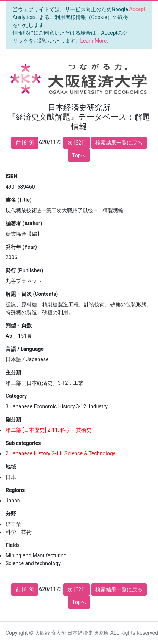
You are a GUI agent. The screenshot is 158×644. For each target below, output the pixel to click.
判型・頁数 (19, 325)
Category (16, 396)
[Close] (137, 9)
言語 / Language (25, 349)
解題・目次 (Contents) (32, 294)
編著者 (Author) (24, 223)
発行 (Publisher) (24, 270)
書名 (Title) (19, 200)
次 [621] (77, 143)
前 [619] (25, 143)
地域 (11, 467)
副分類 (13, 419)
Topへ (79, 155)
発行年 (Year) (21, 247)
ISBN (12, 176)
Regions (15, 490)
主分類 (13, 372)
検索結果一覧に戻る (119, 143)
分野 (11, 514)
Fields (13, 545)
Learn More (94, 41)
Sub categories (23, 443)
